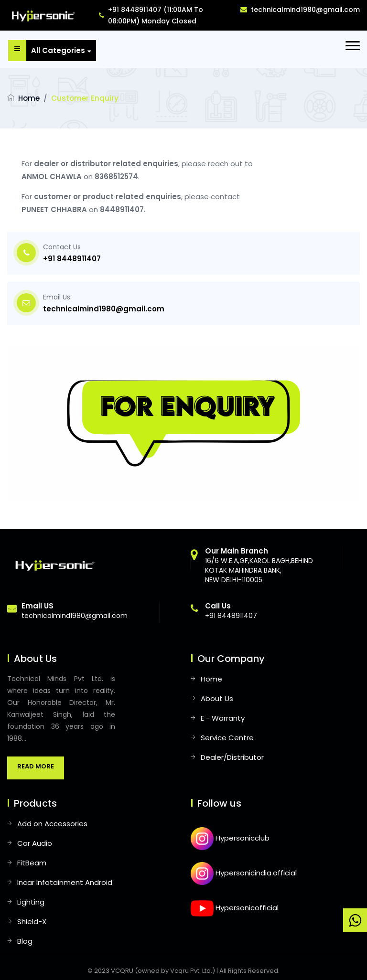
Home (29, 98)
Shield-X (32, 921)
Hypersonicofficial (235, 908)
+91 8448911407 (72, 259)
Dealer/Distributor (232, 757)
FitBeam (32, 863)
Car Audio (35, 843)
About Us (217, 698)
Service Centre (227, 738)
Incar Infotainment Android (65, 882)
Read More (36, 766)
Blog (25, 941)
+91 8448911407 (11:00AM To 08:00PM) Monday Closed (151, 15)
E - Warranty (223, 718)
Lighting (31, 902)
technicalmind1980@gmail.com (300, 10)
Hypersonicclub (230, 838)
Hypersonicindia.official (244, 873)
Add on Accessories (52, 824)
